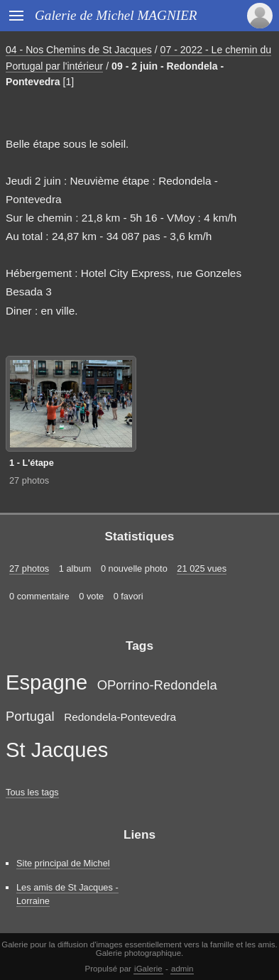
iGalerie (148, 969)
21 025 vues (202, 568)
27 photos (29, 480)
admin (182, 969)
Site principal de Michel (63, 863)
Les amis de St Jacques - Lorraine (67, 894)
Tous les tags (32, 792)
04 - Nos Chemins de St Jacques (79, 50)
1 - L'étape (32, 463)
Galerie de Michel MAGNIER (116, 15)
